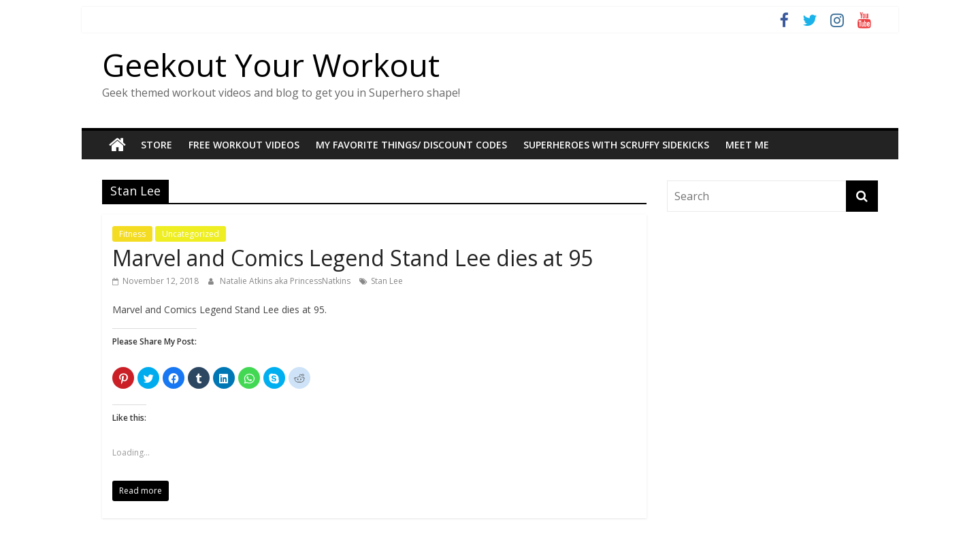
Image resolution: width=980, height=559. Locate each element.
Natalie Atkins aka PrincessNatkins (286, 281)
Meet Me (747, 145)
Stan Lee (387, 281)
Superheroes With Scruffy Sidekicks (616, 145)
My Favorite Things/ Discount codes (411, 145)
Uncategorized (191, 234)
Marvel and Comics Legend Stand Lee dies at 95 (353, 258)
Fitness (132, 234)
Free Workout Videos (244, 145)
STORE (157, 145)
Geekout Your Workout (271, 65)
